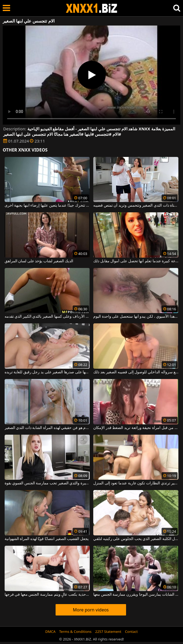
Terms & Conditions (75, 632)
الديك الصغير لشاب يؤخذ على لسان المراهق (39, 261)
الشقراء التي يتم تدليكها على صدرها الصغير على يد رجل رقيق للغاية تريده (47, 372)
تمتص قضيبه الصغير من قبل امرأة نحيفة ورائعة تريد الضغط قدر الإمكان (136, 428)
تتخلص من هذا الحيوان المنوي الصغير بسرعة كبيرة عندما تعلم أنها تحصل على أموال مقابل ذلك (136, 261)
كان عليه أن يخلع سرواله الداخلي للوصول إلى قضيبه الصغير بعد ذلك (136, 372)
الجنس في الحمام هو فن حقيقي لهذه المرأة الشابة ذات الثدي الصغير (47, 428)
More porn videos (91, 610)
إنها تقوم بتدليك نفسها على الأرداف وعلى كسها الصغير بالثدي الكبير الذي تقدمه (47, 317)
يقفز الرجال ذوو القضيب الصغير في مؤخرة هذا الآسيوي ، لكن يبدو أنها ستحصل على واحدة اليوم (136, 317)
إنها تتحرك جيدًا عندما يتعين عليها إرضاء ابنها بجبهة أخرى (47, 206)
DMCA (50, 632)
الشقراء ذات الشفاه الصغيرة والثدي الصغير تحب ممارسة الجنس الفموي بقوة (47, 483)
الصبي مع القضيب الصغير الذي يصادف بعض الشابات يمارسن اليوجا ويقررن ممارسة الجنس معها (136, 595)
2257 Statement (108, 632)
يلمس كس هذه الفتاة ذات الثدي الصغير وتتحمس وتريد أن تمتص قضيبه (136, 206)
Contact (131, 632)
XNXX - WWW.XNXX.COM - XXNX (92, 8)
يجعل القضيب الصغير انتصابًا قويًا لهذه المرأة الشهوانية (47, 539)
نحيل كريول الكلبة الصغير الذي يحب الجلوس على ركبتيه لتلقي (136, 539)
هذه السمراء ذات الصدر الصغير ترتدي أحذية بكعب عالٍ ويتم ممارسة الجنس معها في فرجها (47, 595)
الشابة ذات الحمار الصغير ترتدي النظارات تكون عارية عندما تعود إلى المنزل (136, 483)
